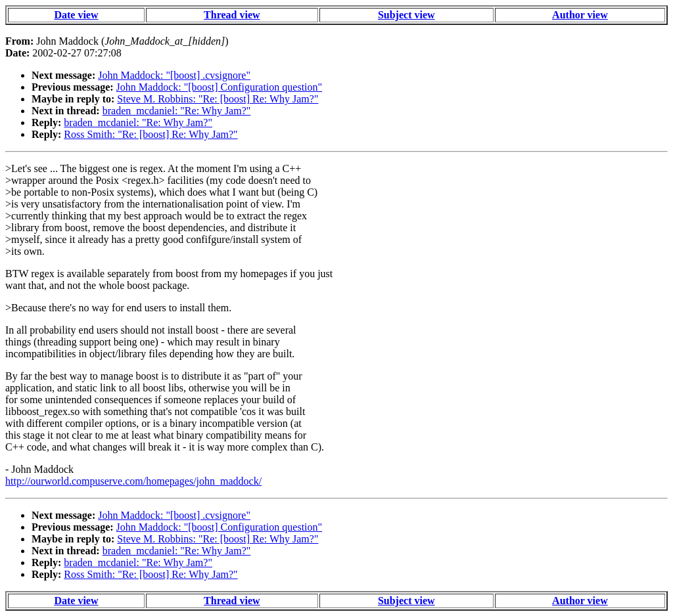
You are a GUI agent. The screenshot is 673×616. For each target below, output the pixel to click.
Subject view (406, 15)
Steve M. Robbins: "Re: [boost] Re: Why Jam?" (218, 99)
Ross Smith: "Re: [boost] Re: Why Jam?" (151, 134)
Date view (76, 15)
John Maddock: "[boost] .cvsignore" (174, 75)
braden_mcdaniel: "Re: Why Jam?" (177, 111)
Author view (580, 15)
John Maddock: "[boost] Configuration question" (219, 87)
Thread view (232, 15)
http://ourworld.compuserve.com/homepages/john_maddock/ (133, 481)
